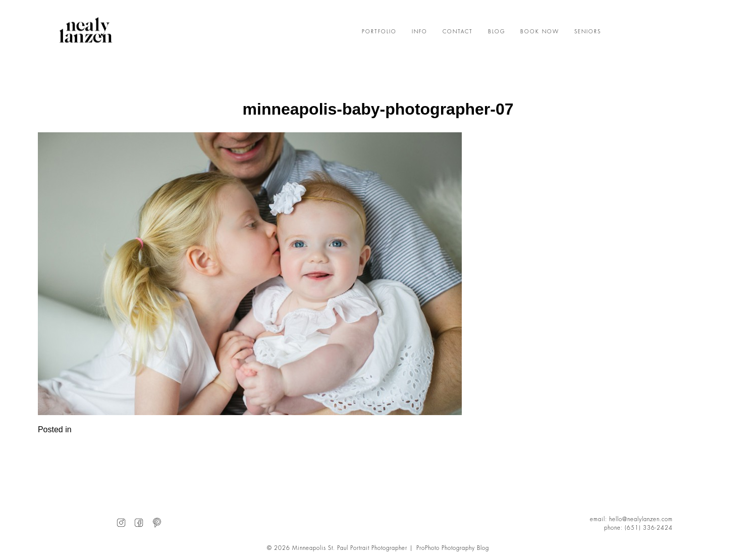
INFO (420, 32)
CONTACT (458, 32)
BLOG (497, 32)
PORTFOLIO (379, 32)
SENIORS (588, 32)
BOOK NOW (540, 32)
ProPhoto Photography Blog (453, 548)
